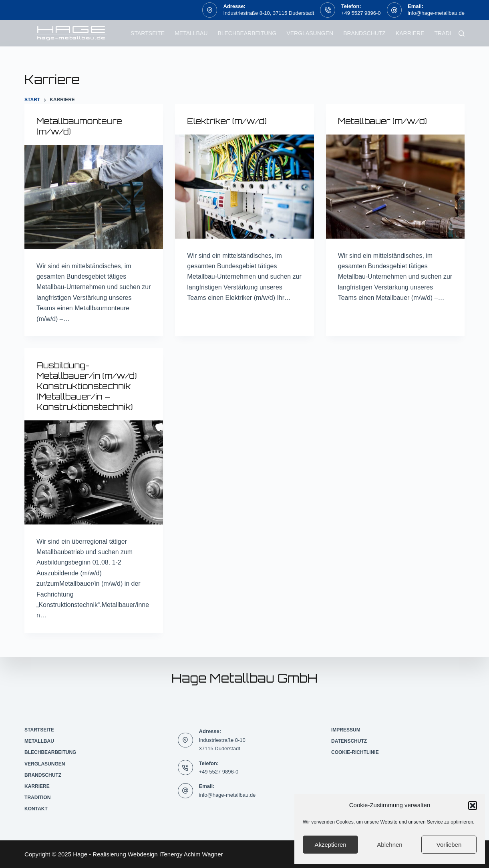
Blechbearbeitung (247, 33)
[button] (473, 806)
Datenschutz (349, 741)
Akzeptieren (330, 845)
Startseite (148, 33)
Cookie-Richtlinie (355, 752)
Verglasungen (310, 33)
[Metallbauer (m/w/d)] (395, 187)
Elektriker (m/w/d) (227, 121)
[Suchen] (462, 33)
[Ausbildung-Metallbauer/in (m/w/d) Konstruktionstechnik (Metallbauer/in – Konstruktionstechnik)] (94, 472)
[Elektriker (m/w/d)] (244, 187)
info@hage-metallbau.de (436, 13)
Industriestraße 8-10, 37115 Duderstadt (269, 13)
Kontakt (36, 809)
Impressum (346, 730)
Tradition (449, 33)
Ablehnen (389, 845)
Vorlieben (449, 845)
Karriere (410, 33)
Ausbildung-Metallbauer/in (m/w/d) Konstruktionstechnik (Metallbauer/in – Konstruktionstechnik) (87, 386)
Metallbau (191, 33)
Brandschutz (364, 33)
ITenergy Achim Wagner (191, 854)
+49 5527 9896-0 (361, 13)
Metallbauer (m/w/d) (383, 121)
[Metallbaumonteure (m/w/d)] (94, 197)
